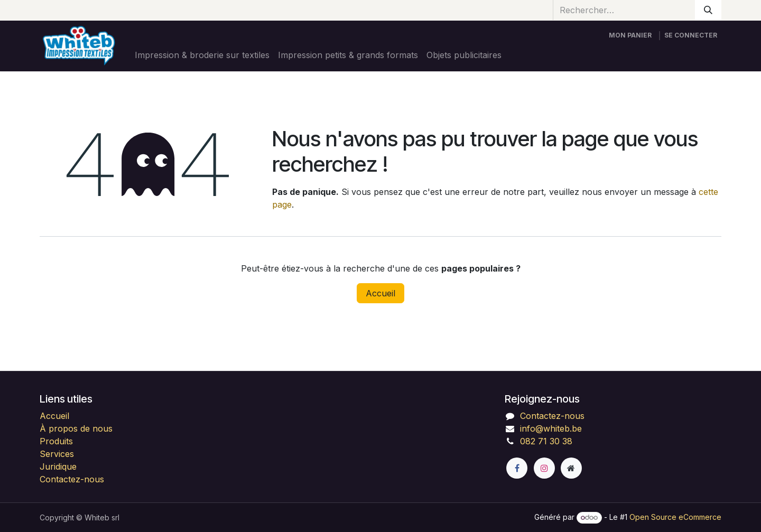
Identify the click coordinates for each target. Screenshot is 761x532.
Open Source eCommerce (675, 517)
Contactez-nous (72, 479)
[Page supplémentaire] (571, 468)
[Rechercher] (708, 10)
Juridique (58, 466)
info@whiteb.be (551, 428)
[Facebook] (517, 468)
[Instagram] (544, 468)
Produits (56, 441)
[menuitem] (202, 55)
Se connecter (691, 35)
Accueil (380, 293)
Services (57, 454)
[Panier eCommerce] (630, 35)
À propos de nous (76, 428)
